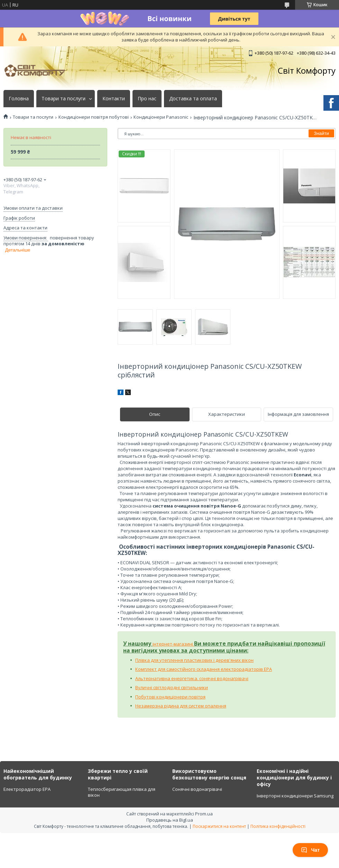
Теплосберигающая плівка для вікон (122, 792)
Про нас (147, 99)
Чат (310, 850)
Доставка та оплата (193, 99)
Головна (19, 99)
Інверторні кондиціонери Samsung (295, 796)
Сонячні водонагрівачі (197, 789)
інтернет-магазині (173, 644)
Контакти (114, 99)
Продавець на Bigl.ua (170, 820)
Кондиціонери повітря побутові (94, 117)
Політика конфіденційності (278, 826)
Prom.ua (204, 814)
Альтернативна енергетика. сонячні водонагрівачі (192, 678)
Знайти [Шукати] (321, 133)
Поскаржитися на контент (219, 826)
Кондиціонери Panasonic (161, 117)
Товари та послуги (63, 99)
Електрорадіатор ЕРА (27, 789)
